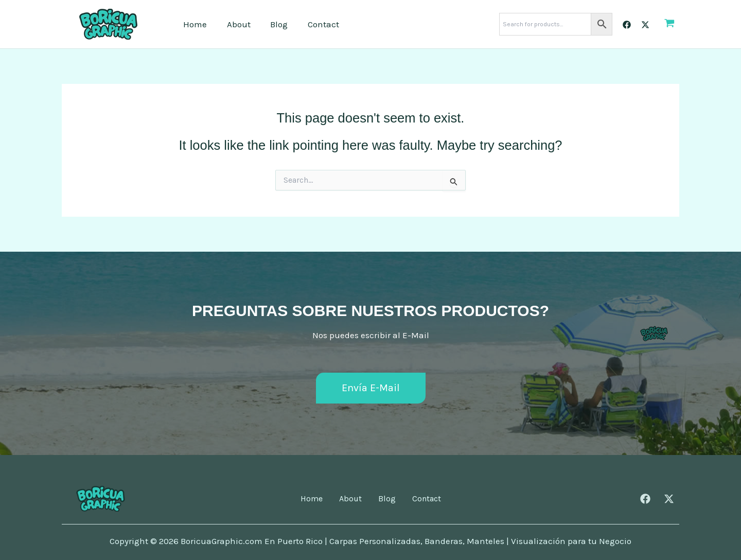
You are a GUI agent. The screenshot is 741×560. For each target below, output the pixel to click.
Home (194, 24)
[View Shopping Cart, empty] (669, 24)
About (235, 24)
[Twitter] (645, 25)
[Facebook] (627, 25)
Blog (273, 24)
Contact (315, 24)
